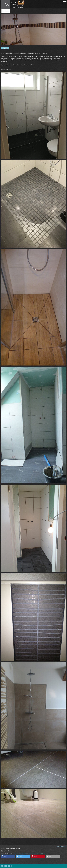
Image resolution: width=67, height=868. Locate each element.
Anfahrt (37, 854)
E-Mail (15, 854)
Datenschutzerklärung (29, 854)
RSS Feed (42, 854)
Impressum (20, 854)
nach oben (61, 846)
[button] (8, 856)
